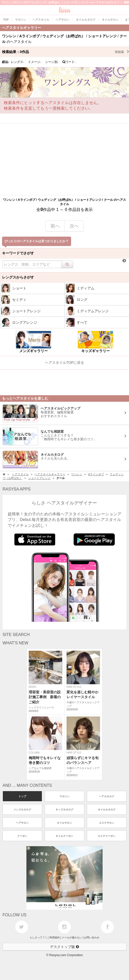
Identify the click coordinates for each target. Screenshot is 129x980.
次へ (74, 226)
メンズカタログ (22, 810)
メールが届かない (72, 937)
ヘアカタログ (107, 796)
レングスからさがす (18, 277)
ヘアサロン (22, 823)
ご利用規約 (53, 937)
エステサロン (107, 823)
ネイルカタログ (107, 810)
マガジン (64, 796)
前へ (55, 226)
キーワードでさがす (18, 253)
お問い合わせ (92, 937)
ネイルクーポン (64, 836)
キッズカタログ (64, 810)
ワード (69, 62)
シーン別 (52, 62)
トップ (22, 796)
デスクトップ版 (64, 947)
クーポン (22, 836)
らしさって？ (37, 937)
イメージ (35, 62)
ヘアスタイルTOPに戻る (65, 363)
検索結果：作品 (66, 52)
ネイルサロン (64, 823)
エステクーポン (107, 836)
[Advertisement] (64, 159)
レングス (18, 62)
